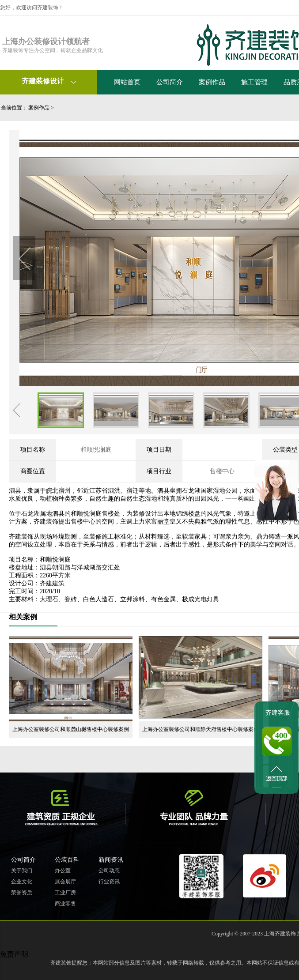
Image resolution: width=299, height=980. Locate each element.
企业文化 (22, 882)
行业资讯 (109, 882)
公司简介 (170, 82)
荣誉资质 (22, 893)
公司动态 (109, 871)
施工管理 (254, 82)
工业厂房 (65, 893)
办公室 (63, 871)
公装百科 (67, 860)
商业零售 (65, 904)
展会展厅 (65, 882)
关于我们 (22, 871)
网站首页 (127, 82)
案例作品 (212, 82)
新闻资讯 (111, 860)
